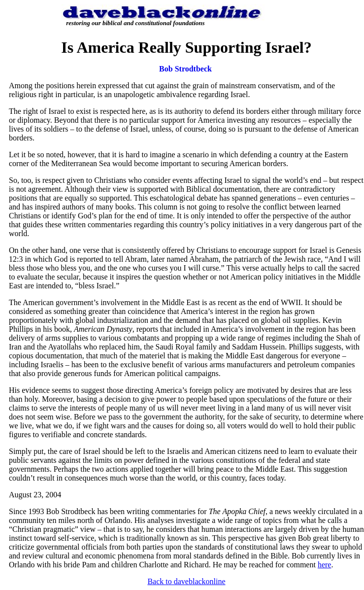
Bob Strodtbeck (185, 69)
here (325, 565)
